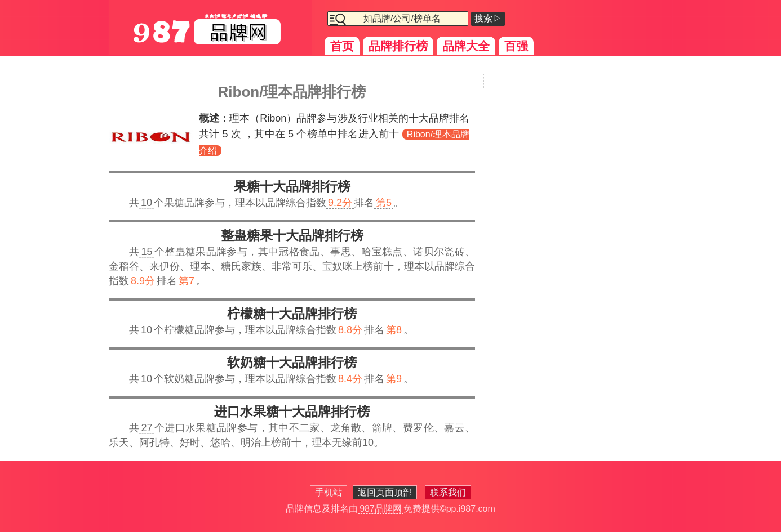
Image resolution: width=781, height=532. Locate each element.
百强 (516, 46)
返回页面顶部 (385, 492)
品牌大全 (466, 46)
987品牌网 (381, 509)
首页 (342, 46)
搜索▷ (488, 18)
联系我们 (448, 492)
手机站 (329, 492)
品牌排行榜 (398, 46)
